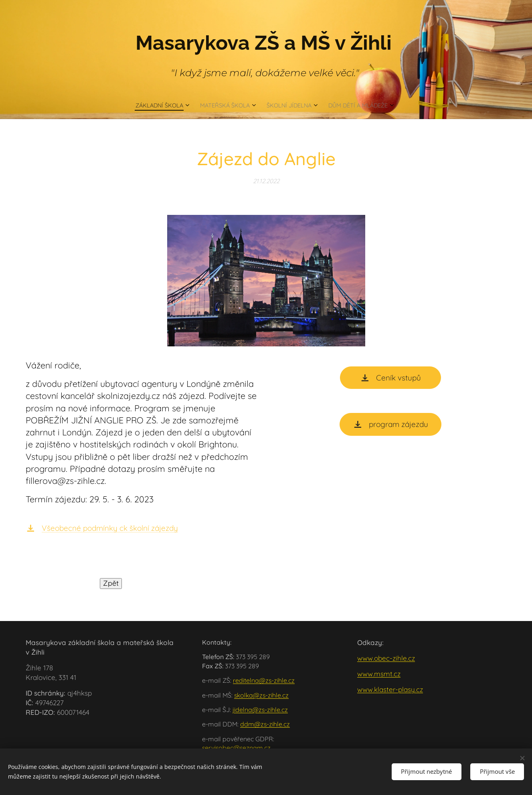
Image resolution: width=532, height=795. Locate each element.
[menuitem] (150, 105)
